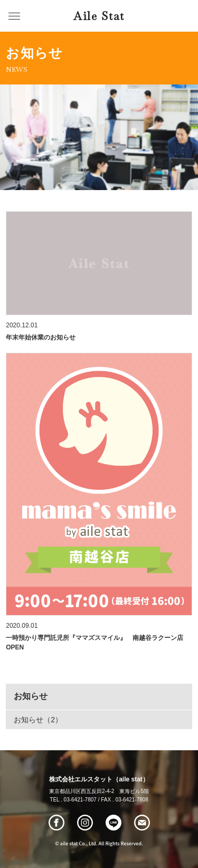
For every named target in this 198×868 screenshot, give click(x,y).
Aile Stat (99, 16)
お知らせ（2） (38, 720)
